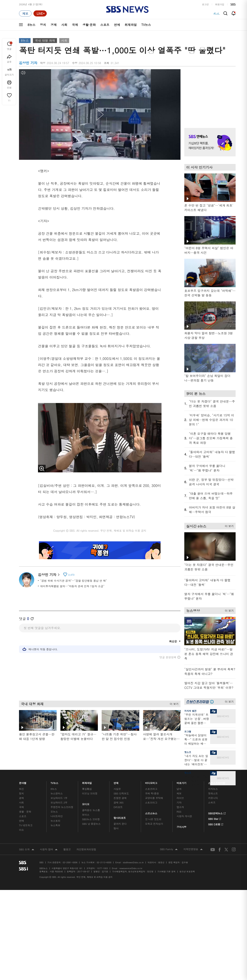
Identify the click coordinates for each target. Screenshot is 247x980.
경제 (54, 25)
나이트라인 (57, 816)
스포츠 (105, 25)
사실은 (117, 789)
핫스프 (188, 752)
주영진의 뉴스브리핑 (62, 807)
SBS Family (169, 849)
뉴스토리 (55, 821)
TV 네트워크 (26, 825)
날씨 (179, 789)
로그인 (205, 4)
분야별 (23, 782)
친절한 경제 (120, 798)
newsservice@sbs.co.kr (131, 868)
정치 (43, 25)
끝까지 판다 (120, 824)
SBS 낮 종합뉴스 (91, 824)
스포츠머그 (151, 789)
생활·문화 (89, 25)
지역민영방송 (193, 849)
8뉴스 (31, 25)
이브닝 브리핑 (90, 793)
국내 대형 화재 (45, 40)
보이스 (86, 815)
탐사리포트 (120, 817)
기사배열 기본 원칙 (166, 871)
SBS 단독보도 (121, 793)
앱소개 (180, 807)
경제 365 (119, 802)
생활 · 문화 (25, 812)
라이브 (180, 798)
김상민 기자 (49, 575)
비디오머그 (151, 782)
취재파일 (131, 25)
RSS (179, 812)
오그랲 (188, 731)
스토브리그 (151, 802)
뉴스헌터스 (57, 793)
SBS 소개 (27, 850)
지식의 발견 (190, 711)
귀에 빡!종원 (152, 793)
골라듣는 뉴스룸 (91, 810)
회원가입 (220, 4)
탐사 (116, 828)
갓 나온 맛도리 (153, 819)
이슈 (21, 830)
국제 (75, 25)
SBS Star (215, 818)
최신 (21, 789)
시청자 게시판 (184, 816)
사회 (64, 25)
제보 (179, 793)
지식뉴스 (213, 789)
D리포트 (118, 807)
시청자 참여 (49, 850)
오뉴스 (54, 812)
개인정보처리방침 (86, 849)
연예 (117, 25)
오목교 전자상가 (154, 824)
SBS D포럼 (216, 824)
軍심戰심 (87, 789)
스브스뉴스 (151, 812)
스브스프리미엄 (217, 782)
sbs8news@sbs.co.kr (133, 862)
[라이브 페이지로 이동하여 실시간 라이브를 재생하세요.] (40, 13)
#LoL (217, 13)
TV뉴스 (146, 25)
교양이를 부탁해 (154, 798)
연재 (116, 782)
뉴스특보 (55, 825)
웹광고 (67, 849)
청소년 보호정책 (187, 871)
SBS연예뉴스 (217, 813)
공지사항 (181, 827)
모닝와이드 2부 (59, 802)
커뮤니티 (213, 798)
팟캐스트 (213, 793)
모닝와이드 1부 (59, 798)
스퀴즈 (212, 802)
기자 (179, 802)
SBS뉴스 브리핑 (91, 819)
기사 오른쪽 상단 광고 (209, 94)
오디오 (86, 803)
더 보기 (173, 703)
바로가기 (181, 782)
